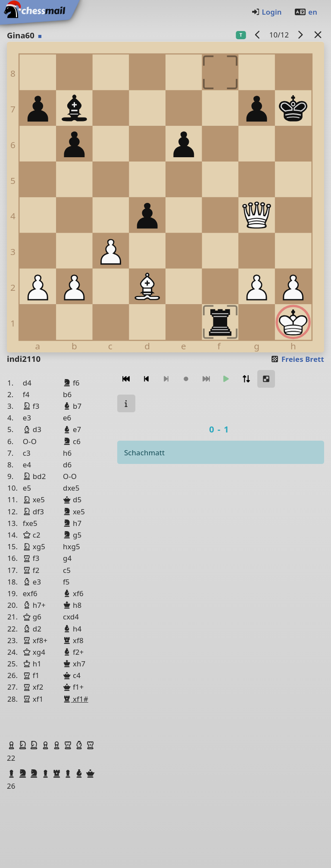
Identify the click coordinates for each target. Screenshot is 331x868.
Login (267, 12)
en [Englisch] (306, 12)
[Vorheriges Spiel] (258, 35)
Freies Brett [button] (297, 359)
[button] (12, 745)
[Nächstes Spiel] (300, 35)
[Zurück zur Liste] (318, 35)
